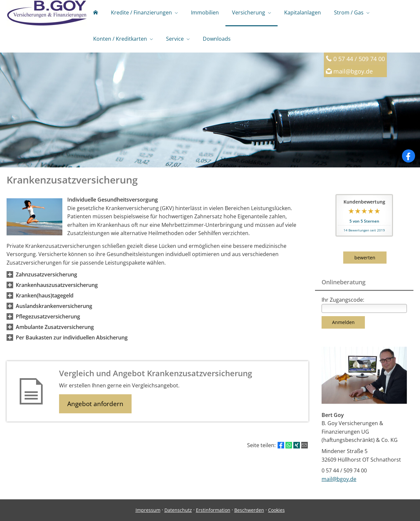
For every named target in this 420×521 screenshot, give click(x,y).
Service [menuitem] (175, 39)
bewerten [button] (365, 258)
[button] (46, 274)
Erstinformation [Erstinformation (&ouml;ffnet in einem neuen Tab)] (213, 510)
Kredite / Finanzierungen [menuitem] (141, 12)
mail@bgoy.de (353, 71)
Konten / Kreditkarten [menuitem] (120, 39)
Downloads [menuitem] (217, 39)
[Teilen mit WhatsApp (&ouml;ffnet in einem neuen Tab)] (289, 445)
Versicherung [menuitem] (249, 12)
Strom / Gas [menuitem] (349, 12)
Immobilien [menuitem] (205, 12)
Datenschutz (178, 510)
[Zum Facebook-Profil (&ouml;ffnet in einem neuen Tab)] (409, 156)
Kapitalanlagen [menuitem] (303, 12)
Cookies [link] (276, 510)
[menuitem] (95, 13)
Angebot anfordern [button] (95, 404)
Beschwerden (249, 510)
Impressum (148, 510)
